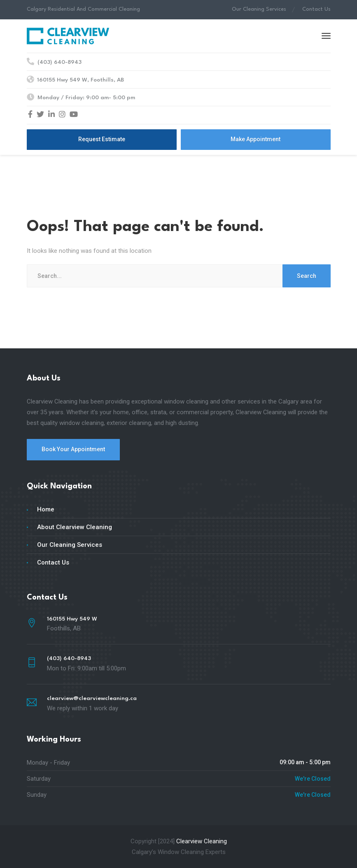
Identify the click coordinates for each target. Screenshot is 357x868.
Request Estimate (102, 139)
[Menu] (326, 36)
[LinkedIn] (51, 115)
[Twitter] (40, 115)
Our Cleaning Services (259, 9)
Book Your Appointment (73, 449)
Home (46, 509)
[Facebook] (30, 115)
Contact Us (316, 9)
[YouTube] (74, 115)
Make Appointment (255, 139)
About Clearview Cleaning (75, 527)
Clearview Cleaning (202, 841)
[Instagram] (62, 115)
